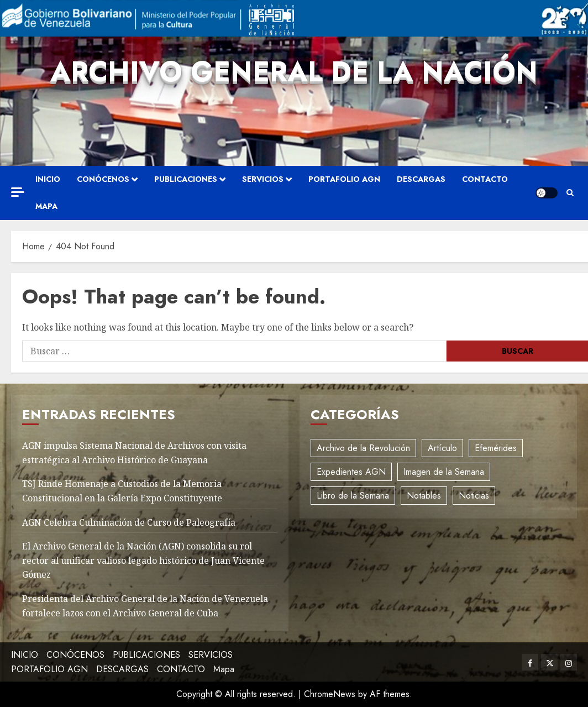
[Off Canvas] (18, 192)
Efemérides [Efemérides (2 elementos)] (496, 448)
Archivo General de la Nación (294, 72)
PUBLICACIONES (186, 179)
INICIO (48, 179)
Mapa (46, 206)
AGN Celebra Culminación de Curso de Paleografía (129, 522)
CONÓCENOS (103, 179)
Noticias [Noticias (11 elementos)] (474, 496)
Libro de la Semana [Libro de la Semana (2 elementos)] (353, 496)
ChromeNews (330, 694)
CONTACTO (485, 179)
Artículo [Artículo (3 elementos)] (442, 448)
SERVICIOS (263, 179)
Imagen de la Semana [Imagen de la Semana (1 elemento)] (444, 472)
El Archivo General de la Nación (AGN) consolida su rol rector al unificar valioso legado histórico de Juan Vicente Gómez (143, 560)
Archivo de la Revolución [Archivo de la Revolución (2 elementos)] (363, 448)
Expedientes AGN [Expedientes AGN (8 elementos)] (351, 472)
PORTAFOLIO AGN (344, 179)
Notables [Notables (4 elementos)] (424, 496)
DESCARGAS (421, 179)
